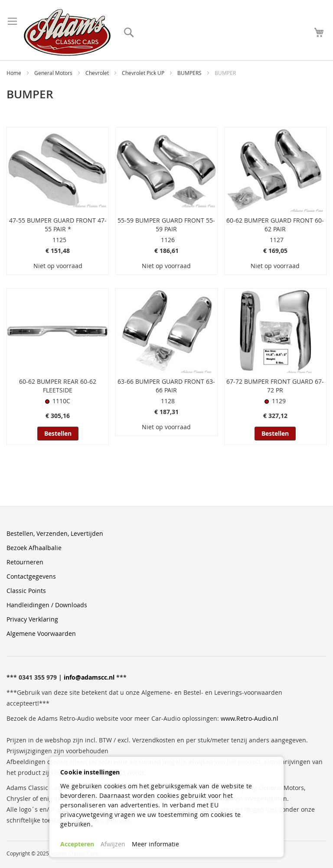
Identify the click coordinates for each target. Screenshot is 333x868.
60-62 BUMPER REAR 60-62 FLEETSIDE (58, 386)
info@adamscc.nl (89, 677)
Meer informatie (155, 844)
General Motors (54, 73)
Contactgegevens (31, 576)
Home (15, 73)
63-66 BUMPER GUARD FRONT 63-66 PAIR (166, 386)
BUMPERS (190, 73)
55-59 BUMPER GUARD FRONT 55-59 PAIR (166, 225)
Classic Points (26, 591)
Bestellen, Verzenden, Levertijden (55, 533)
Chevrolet (98, 73)
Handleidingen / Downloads (47, 605)
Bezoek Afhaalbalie (34, 548)
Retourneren (25, 562)
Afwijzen (113, 844)
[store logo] (67, 32)
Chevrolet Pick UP (144, 73)
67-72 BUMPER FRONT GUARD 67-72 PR (275, 386)
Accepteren (77, 844)
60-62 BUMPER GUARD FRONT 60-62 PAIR (275, 225)
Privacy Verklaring (32, 619)
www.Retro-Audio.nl (250, 718)
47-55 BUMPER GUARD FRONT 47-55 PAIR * (58, 225)
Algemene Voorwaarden (41, 633)
